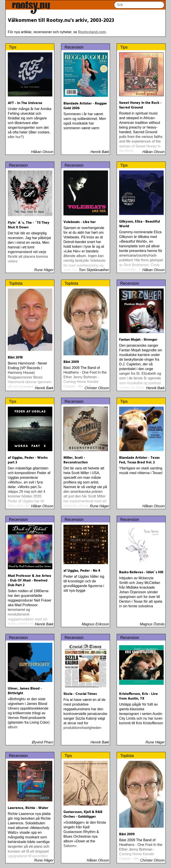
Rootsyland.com (92, 32)
